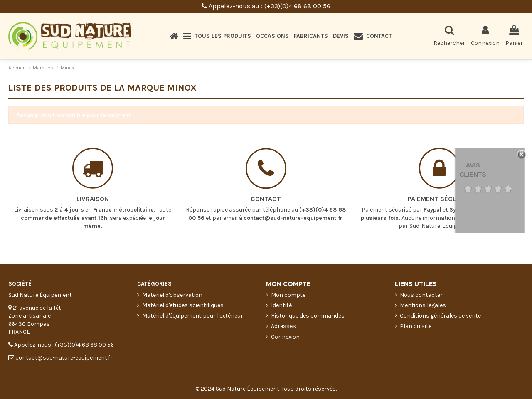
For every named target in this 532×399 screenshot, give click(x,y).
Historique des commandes (308, 316)
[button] (217, 36)
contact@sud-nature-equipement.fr (293, 211)
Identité (281, 305)
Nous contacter (421, 295)
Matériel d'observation (172, 295)
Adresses (283, 326)
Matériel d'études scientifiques (183, 305)
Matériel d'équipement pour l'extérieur (193, 316)
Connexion (285, 337)
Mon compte (288, 295)
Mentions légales (423, 305)
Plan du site (416, 326)
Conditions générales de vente (440, 316)
